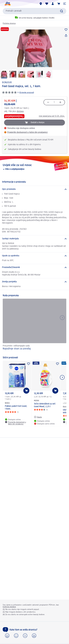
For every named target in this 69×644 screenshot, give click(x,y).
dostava (20, 111)
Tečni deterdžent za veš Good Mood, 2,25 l (45, 405)
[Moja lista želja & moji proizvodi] (47, 4)
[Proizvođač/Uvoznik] (34, 267)
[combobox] (34, 11)
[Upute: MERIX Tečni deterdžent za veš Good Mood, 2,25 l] (38, 417)
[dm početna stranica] (7, 4)
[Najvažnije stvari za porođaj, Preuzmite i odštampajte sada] (34, 326)
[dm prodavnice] (41, 4)
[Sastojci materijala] (34, 239)
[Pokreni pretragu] (62, 11)
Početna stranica (9, 23)
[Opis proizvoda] (34, 189)
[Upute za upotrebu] (34, 256)
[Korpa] (59, 4)
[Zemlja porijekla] (34, 282)
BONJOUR (7, 83)
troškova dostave (9, 607)
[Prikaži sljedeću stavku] (62, 377)
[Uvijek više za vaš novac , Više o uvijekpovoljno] (34, 167)
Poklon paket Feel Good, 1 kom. (16, 408)
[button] (65, 4)
